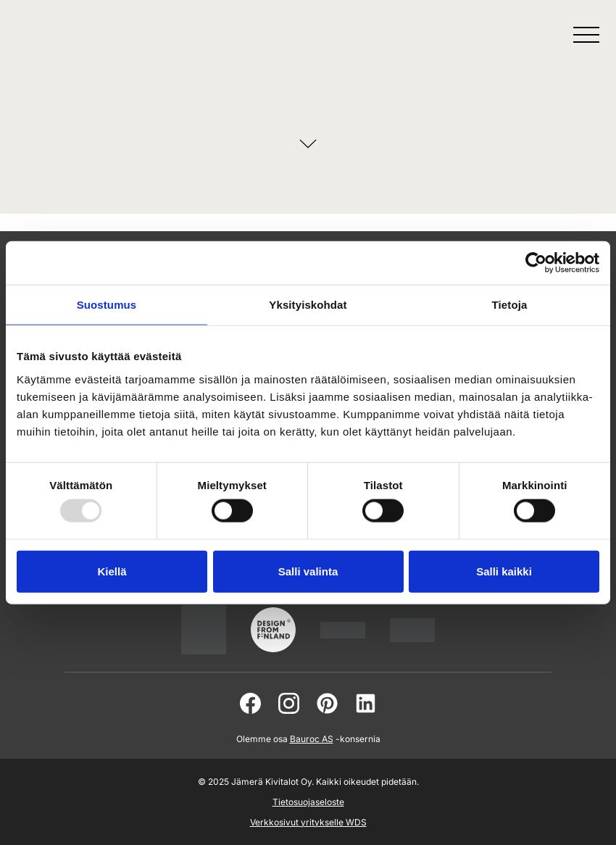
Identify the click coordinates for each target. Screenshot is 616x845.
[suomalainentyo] (204, 630)
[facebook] (250, 703)
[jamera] (412, 630)
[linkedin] (366, 703)
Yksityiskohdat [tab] (308, 305)
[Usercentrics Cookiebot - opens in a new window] (536, 263)
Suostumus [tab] (107, 305)
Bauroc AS (312, 739)
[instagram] (289, 703)
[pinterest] (327, 703)
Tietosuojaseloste (308, 802)
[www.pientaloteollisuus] (343, 630)
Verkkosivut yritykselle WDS (308, 822)
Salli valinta (308, 571)
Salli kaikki (504, 571)
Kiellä (112, 571)
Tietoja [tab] (510, 305)
